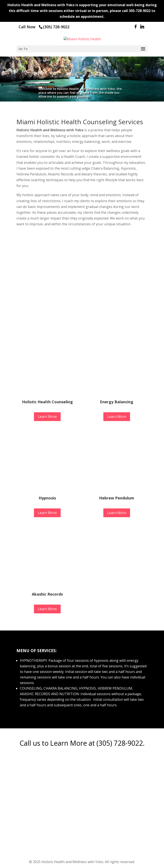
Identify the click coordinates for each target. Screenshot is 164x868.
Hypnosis (47, 498)
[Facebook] (135, 28)
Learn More (47, 417)
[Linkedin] (142, 28)
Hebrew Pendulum (117, 498)
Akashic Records (47, 594)
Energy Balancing (117, 402)
